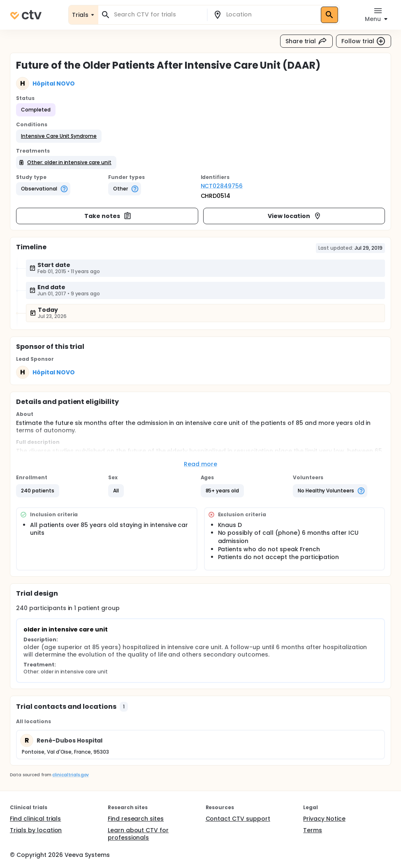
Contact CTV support (238, 819)
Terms (313, 830)
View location (295, 216)
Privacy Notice (324, 819)
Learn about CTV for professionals (138, 834)
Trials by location (36, 830)
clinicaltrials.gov (70, 775)
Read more (200, 464)
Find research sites (136, 819)
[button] (59, 136)
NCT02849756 (222, 186)
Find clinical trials (35, 819)
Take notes (108, 216)
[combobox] (158, 15)
